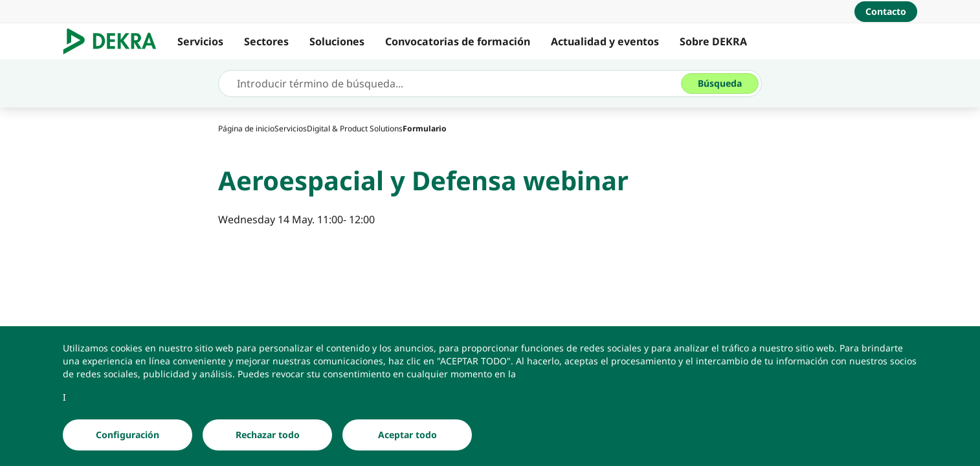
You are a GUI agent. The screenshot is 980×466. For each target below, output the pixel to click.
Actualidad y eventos (605, 41)
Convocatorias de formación (458, 41)
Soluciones (337, 41)
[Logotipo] (115, 41)
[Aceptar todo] (407, 435)
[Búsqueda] (720, 83)
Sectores (266, 41)
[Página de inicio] (246, 128)
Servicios (200, 41)
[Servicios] (291, 128)
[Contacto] (886, 12)
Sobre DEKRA (713, 41)
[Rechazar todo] (267, 435)
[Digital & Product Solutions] (355, 128)
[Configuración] (128, 435)
